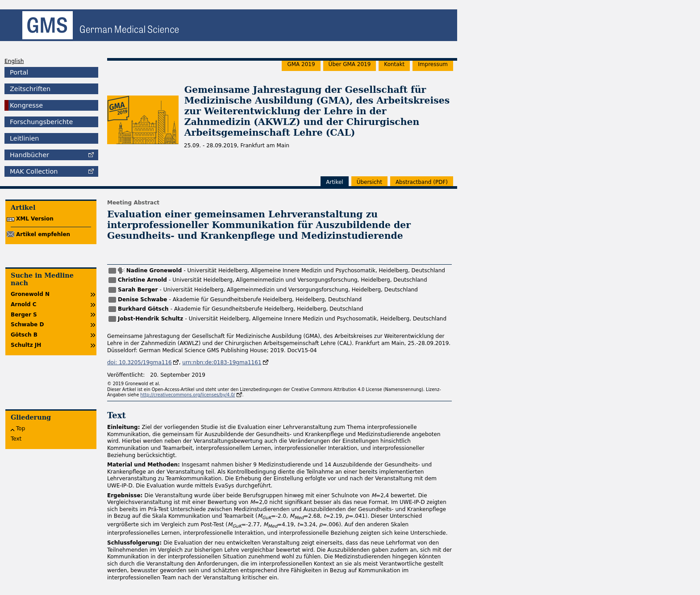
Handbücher (29, 155)
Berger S (24, 315)
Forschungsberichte (41, 122)
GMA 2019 (301, 64)
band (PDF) (422, 182)
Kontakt (394, 64)
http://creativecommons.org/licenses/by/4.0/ (187, 395)
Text (16, 439)
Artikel (334, 182)
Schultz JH (26, 345)
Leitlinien (24, 138)
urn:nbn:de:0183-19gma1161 (222, 362)
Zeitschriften (30, 89)
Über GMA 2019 (350, 64)
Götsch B (24, 335)
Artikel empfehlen (43, 234)
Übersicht (369, 182)
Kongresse (26, 105)
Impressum (433, 64)
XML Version (35, 219)
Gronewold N (30, 294)
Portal (19, 72)
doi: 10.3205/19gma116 (140, 362)
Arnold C (24, 304)
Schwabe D (27, 325)
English (14, 61)
